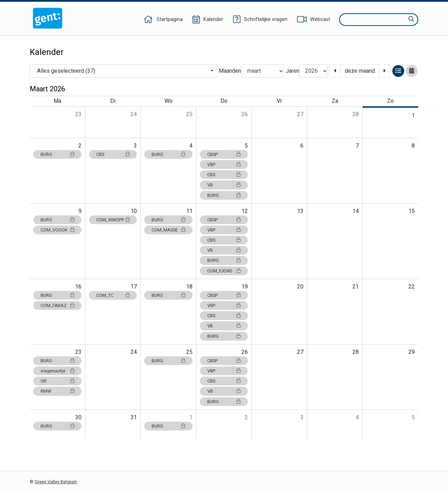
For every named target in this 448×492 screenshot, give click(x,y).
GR (57, 381)
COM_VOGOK (57, 230)
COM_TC (113, 295)
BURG (57, 154)
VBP (224, 165)
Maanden (230, 71)
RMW (57, 391)
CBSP (224, 154)
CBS (113, 154)
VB (224, 185)
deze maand (360, 71)
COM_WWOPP (113, 220)
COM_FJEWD (224, 271)
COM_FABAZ (57, 305)
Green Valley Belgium (56, 482)
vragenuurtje (57, 371)
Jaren (292, 71)
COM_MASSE (168, 230)
